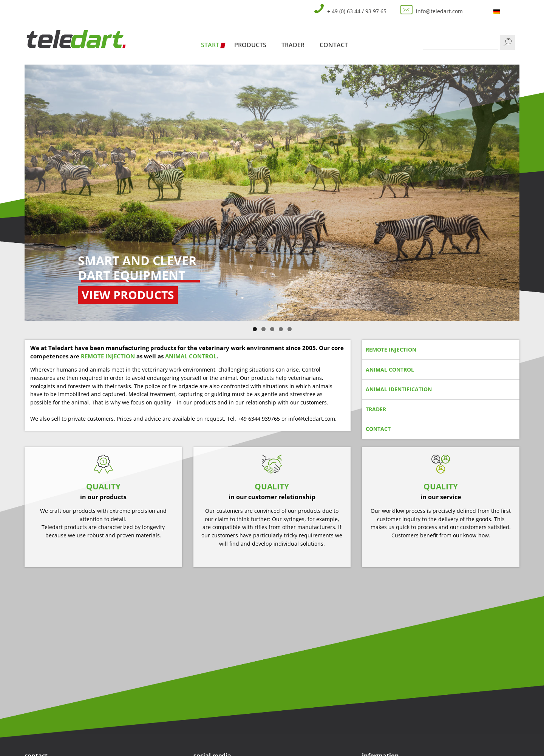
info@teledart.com (439, 11)
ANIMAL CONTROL (191, 356)
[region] (272, 193)
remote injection (391, 349)
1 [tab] (255, 329)
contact (378, 429)
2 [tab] (263, 329)
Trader (293, 45)
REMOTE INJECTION (108, 356)
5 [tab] (290, 329)
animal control (390, 370)
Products (250, 45)
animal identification (399, 389)
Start (210, 45)
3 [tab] (272, 329)
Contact (334, 45)
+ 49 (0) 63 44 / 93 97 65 (357, 11)
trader (376, 409)
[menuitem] (498, 12)
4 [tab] (281, 329)
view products (128, 295)
